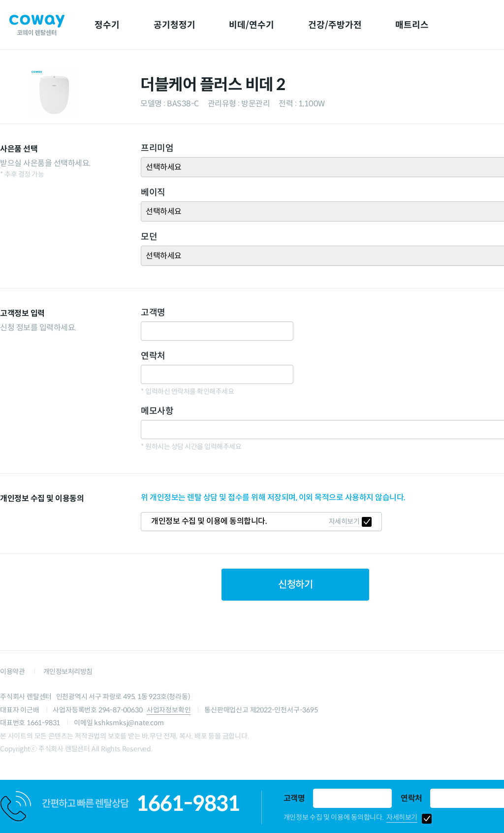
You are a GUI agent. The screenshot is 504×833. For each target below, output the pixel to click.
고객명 (294, 798)
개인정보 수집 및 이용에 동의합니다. (334, 817)
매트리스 (412, 25)
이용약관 (12, 672)
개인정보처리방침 (68, 672)
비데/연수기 (252, 25)
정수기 (107, 25)
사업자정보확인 (169, 710)
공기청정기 (174, 25)
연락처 (411, 798)
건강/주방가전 (335, 25)
